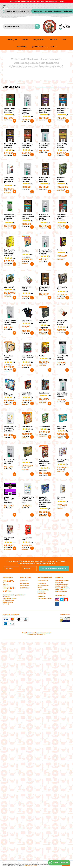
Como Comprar (43, 581)
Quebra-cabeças (39, 47)
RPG (64, 40)
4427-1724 (11, 11)
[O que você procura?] (37, 27)
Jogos (25, 40)
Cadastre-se (68, 11)
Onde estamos (25, 586)
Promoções (12, 40)
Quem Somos (38, 11)
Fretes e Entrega (43, 590)
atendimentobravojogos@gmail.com (14, 595)
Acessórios (22, 47)
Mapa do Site (42, 583)
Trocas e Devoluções (45, 598)
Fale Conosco (58, 11)
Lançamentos (39, 40)
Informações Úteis (45, 577)
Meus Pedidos (48, 11)
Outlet (53, 47)
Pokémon (53, 40)
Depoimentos (24, 583)
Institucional (26, 577)
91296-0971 (24, 11)
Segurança (42, 596)
